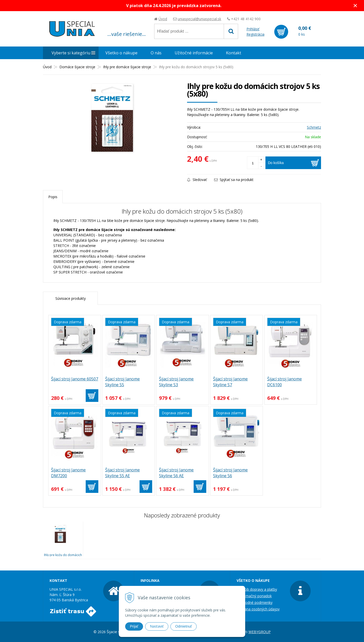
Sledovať (197, 180)
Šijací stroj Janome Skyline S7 (230, 382)
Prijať (134, 626)
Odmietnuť (184, 626)
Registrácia (255, 34)
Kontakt (234, 53)
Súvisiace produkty (71, 298)
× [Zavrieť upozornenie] (355, 5)
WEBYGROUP (260, 632)
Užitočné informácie (194, 53)
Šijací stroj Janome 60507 (75, 379)
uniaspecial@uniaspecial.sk (199, 19)
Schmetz (314, 127)
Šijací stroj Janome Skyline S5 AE (122, 473)
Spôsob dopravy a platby (257, 589)
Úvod (163, 19)
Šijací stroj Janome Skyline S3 (176, 382)
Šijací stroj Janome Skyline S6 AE (176, 473)
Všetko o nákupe (121, 53)
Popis (53, 197)
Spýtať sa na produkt (234, 180)
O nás (156, 53)
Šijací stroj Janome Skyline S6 (230, 473)
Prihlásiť (253, 29)
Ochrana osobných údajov (258, 609)
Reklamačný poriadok (254, 596)
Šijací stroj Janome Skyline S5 (122, 382)
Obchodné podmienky (255, 602)
